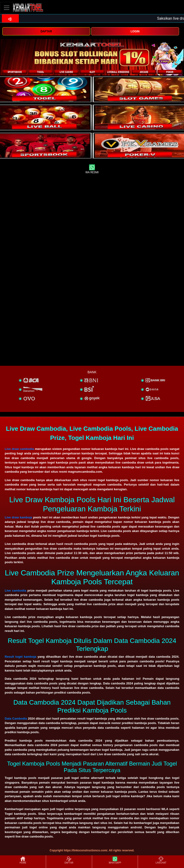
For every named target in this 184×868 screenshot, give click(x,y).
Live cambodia (16, 591)
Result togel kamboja (20, 657)
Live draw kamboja (18, 517)
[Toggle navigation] (7, 8)
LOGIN (135, 31)
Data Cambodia (16, 719)
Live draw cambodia (19, 449)
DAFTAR (46, 31)
